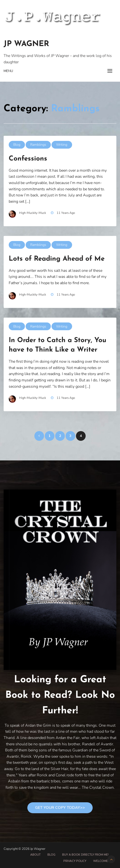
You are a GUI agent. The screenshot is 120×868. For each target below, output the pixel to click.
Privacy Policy (75, 861)
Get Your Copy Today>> (60, 808)
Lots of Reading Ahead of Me (57, 259)
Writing (62, 145)
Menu (8, 71)
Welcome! (101, 861)
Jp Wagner (26, 44)
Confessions (28, 159)
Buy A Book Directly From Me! (85, 855)
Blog (17, 145)
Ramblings (38, 145)
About (35, 855)
